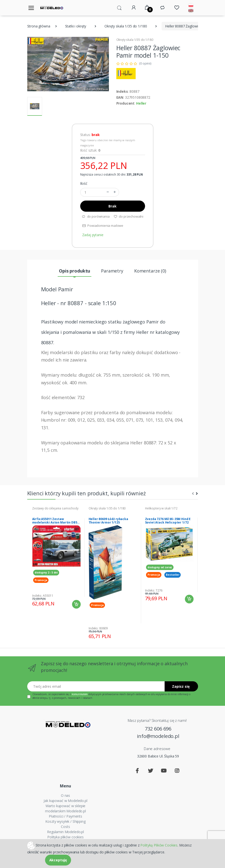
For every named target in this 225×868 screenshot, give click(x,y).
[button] (119, 7)
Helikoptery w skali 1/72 (161, 508)
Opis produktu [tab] (75, 271)
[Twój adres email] (96, 686)
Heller (141, 103)
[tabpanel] (56, 558)
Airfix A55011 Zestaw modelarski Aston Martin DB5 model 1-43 (55, 521)
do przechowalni (129, 216)
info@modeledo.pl (158, 736)
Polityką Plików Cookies (159, 845)
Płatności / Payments (65, 816)
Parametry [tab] (112, 271)
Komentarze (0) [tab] (150, 271)
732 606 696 (158, 729)
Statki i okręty (76, 26)
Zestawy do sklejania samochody (55, 508)
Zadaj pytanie (93, 235)
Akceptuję (58, 860)
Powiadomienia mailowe (103, 226)
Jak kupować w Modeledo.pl (65, 801)
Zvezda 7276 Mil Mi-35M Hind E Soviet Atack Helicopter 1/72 (168, 521)
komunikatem (80, 694)
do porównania (96, 216)
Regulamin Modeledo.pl (65, 832)
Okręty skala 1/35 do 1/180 (126, 26)
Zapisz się (181, 686)
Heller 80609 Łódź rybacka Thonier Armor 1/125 (108, 521)
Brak (112, 206)
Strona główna (39, 26)
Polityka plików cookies (65, 837)
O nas (65, 795)
